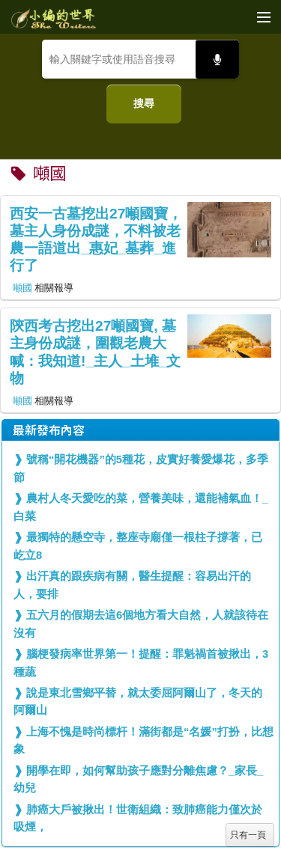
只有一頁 (248, 835)
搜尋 (144, 103)
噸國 (22, 288)
